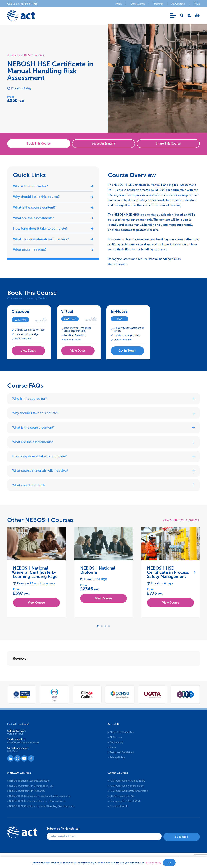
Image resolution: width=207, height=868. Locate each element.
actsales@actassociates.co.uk (23, 741)
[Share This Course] (168, 144)
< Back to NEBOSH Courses (26, 55)
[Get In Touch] (128, 351)
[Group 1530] (31, 757)
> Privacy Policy (116, 757)
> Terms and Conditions (121, 751)
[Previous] (12, 572)
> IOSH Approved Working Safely (126, 785)
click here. (13, 750)
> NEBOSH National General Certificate (28, 780)
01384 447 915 (15, 733)
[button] (173, 15)
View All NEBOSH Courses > (181, 520)
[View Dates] (28, 351)
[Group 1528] (17, 757)
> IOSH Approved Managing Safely (127, 780)
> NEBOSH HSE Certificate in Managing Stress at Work (36, 800)
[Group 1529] (24, 757)
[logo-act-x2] (21, 15)
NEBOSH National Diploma (98, 570)
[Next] (195, 572)
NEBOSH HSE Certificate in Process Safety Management (168, 572)
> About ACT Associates (121, 731)
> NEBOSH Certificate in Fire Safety (26, 790)
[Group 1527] (10, 757)
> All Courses (115, 736)
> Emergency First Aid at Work (124, 800)
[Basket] (197, 15)
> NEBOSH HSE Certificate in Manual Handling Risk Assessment (41, 805)
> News (112, 746)
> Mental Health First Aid (121, 795)
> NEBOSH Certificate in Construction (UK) (30, 785)
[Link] (189, 15)
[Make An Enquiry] (103, 144)
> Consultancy (116, 741)
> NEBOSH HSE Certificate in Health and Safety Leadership (39, 795)
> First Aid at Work (118, 805)
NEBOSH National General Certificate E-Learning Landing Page (35, 572)
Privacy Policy (154, 863)
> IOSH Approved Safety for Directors (128, 790)
